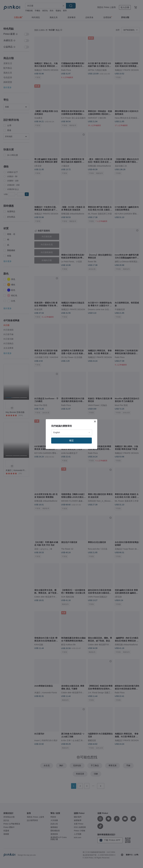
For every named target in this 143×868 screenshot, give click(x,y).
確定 (71, 440)
